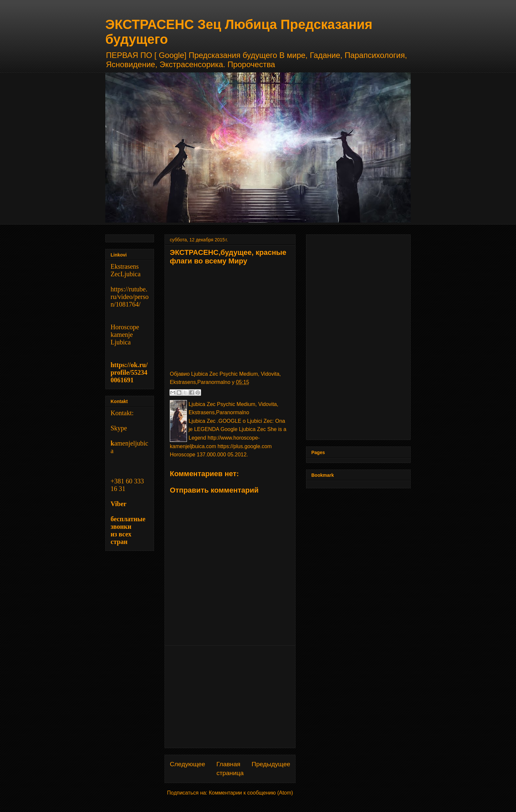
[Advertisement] (230, 697)
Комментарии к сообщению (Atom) (251, 793)
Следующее (187, 764)
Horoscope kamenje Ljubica (125, 335)
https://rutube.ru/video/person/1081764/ (130, 297)
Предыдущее (271, 764)
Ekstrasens (125, 266)
